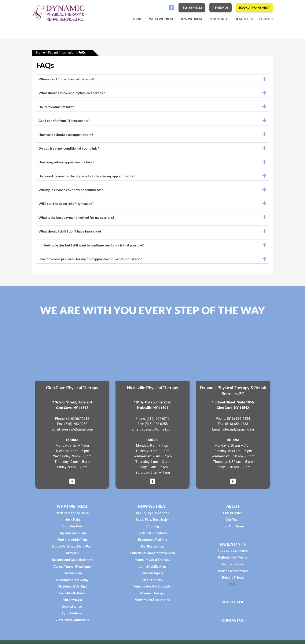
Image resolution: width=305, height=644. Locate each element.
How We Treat (191, 19)
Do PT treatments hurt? (56, 108)
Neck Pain (72, 521)
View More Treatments (152, 601)
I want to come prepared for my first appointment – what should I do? (90, 260)
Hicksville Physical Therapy (153, 389)
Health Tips (244, 19)
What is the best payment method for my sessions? (76, 218)
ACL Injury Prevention (152, 514)
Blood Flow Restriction (153, 521)
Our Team (233, 521)
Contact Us (233, 621)
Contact (266, 19)
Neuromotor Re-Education (153, 587)
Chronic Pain (72, 574)
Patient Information (62, 54)
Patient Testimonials (233, 572)
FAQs (233, 585)
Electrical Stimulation (153, 534)
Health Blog (233, 603)
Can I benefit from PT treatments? (64, 122)
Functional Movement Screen (153, 554)
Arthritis (72, 554)
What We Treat (161, 19)
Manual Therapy (153, 594)
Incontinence (72, 608)
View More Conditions (72, 621)
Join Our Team (233, 527)
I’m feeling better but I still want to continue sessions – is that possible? (91, 246)
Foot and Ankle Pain (72, 541)
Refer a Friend (233, 579)
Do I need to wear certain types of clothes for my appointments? (87, 177)
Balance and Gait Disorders (72, 561)
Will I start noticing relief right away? (66, 205)
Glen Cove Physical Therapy (72, 389)
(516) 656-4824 (238, 420)
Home (41, 54)
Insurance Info (233, 565)
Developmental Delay (72, 581)
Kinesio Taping (152, 574)
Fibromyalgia (72, 601)
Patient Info (219, 19)
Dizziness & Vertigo (72, 587)
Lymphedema (72, 614)
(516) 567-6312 (78, 420)
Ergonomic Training (153, 541)
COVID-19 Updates (233, 552)
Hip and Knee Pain (72, 534)
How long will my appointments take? (66, 163)
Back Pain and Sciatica (72, 514)
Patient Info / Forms (233, 558)
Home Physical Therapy (153, 561)
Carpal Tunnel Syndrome (72, 567)
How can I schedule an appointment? (66, 136)
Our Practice (233, 514)
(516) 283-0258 (76, 425)
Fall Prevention (153, 547)
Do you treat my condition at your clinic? (69, 149)
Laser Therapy (153, 581)
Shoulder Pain (72, 527)
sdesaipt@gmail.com (77, 430)
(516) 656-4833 (237, 425)
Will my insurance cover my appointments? (71, 191)
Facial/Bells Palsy (72, 594)
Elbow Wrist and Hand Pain (72, 547)
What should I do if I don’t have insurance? (70, 232)
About (138, 19)
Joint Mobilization (153, 567)
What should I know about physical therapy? (72, 94)
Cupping (153, 527)
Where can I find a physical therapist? (67, 80)
